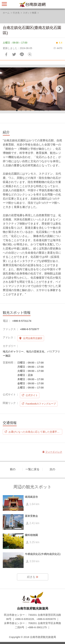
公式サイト (32, 395)
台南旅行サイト (33, 4)
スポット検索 (30, 13)
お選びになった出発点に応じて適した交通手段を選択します (35, 432)
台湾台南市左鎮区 (33, 338)
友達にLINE (22, 54)
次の (52, 469)
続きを (31, 577)
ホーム (6, 13)
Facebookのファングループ (41, 404)
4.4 (61, 43)
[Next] (59, 89)
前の (13, 469)
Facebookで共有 (6, 54)
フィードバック (30, 54)
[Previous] (6, 89)
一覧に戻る (32, 469)
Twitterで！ (14, 54)
